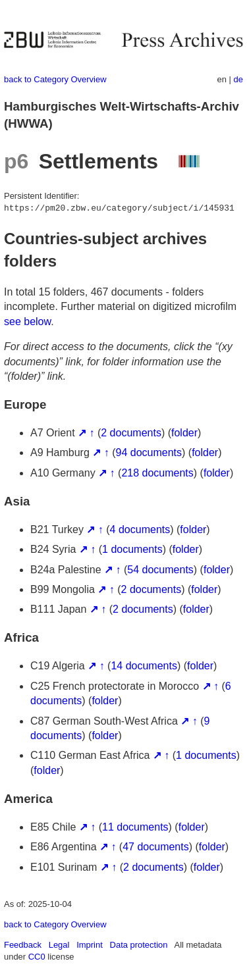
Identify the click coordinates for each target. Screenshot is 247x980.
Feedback (23, 945)
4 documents (140, 529)
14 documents (144, 666)
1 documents (132, 549)
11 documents (135, 827)
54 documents (160, 570)
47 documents (156, 847)
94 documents (149, 452)
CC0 (37, 957)
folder (184, 433)
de (238, 79)
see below (27, 322)
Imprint (90, 945)
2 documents (131, 433)
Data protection (139, 945)
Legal (59, 945)
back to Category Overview (55, 79)
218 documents (157, 473)
